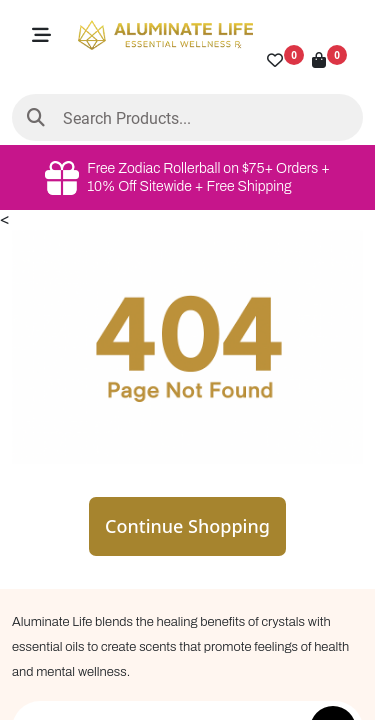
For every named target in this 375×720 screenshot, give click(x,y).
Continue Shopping (187, 526)
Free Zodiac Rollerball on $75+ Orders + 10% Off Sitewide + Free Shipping (187, 178)
